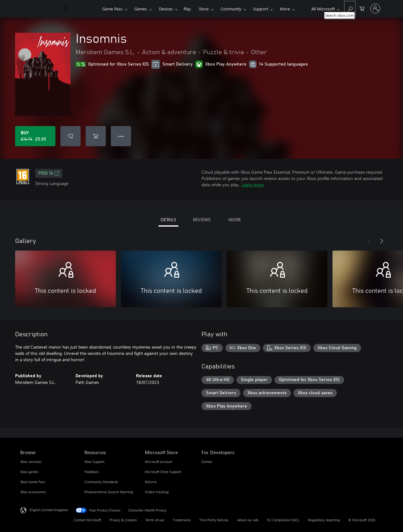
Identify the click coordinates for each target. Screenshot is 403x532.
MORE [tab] (235, 220)
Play (187, 9)
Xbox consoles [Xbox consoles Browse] (31, 462)
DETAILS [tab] (168, 220)
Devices (166, 9)
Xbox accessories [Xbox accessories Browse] (33, 492)
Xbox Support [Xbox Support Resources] (94, 462)
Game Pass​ (112, 9)
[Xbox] (83, 9)
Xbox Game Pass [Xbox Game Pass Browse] (33, 482)
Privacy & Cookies (123, 520)
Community (231, 9)
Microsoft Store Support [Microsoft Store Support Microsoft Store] (163, 472)
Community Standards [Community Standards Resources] (101, 482)
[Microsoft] (42, 9)
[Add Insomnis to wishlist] (71, 136)
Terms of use (155, 520)
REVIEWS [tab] (202, 220)
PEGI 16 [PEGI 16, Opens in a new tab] (49, 173)
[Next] (382, 241)
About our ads (248, 520)
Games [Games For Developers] (207, 462)
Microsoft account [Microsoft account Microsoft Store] (159, 462)
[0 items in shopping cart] (362, 8)
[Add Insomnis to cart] (96, 136)
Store (204, 9)
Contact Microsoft (87, 520)
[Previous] (369, 241)
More (285, 9)
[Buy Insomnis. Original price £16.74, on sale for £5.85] (35, 136)
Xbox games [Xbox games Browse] (29, 472)
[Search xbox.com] (350, 8)
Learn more (253, 185)
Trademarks (182, 520)
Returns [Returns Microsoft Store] (151, 482)
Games (141, 9)
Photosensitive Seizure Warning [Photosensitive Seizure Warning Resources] (109, 492)
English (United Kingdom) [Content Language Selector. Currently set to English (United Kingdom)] (49, 510)
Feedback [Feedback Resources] (91, 472)
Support (261, 9)
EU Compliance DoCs (283, 520)
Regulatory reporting (324, 520)
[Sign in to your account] (375, 9)
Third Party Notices (214, 520)
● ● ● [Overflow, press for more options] (121, 136)
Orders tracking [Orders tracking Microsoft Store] (157, 492)
